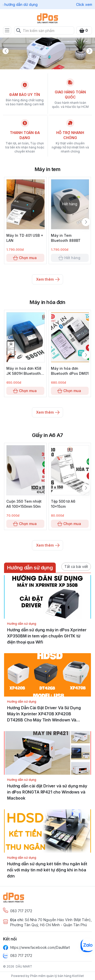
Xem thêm (48, 279)
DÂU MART (24, 966)
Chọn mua (25, 258)
